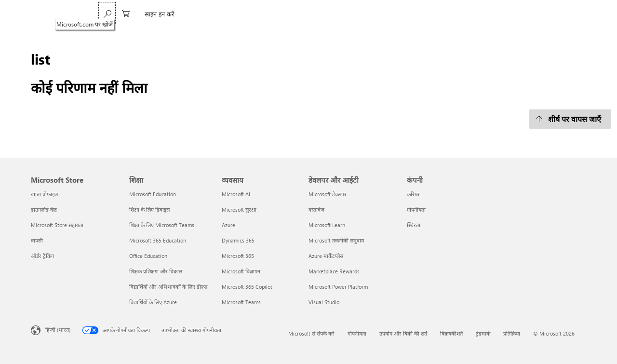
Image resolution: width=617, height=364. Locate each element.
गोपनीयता (357, 333)
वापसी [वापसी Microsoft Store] (37, 240)
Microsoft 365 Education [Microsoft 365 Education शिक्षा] (158, 240)
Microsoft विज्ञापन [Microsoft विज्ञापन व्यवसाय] (241, 271)
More (264, 14)
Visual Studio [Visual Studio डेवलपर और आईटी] (324, 302)
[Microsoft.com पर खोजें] (517, 13)
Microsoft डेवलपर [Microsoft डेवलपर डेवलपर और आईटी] (328, 194)
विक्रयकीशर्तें (451, 333)
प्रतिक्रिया (512, 333)
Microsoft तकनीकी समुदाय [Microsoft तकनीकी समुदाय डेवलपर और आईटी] (336, 240)
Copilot (112, 14)
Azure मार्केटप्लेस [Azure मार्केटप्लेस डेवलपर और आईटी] (326, 256)
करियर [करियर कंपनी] (413, 194)
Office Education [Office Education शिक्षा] (148, 256)
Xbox (208, 14)
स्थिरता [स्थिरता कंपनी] (414, 225)
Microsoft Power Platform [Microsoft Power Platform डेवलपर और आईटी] (338, 287)
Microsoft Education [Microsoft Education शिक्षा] (153, 194)
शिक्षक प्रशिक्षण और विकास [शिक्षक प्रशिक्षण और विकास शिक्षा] (156, 271)
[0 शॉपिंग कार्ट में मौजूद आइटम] (536, 13)
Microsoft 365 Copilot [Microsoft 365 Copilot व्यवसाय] (247, 287)
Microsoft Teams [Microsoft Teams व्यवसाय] (241, 302)
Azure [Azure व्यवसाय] (228, 225)
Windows (146, 14)
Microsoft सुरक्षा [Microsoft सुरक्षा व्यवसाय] (239, 209)
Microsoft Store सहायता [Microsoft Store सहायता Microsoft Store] (57, 225)
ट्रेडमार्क (483, 333)
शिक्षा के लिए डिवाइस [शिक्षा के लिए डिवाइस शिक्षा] (149, 209)
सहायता (235, 14)
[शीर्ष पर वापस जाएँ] (570, 119)
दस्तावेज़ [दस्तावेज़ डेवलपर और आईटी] (316, 209)
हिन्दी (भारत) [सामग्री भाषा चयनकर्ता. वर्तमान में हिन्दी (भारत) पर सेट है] (58, 329)
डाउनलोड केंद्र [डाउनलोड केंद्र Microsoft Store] (44, 209)
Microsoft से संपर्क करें (311, 333)
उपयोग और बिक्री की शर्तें (403, 333)
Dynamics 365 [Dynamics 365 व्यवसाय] (238, 240)
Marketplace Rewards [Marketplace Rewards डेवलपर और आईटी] (334, 271)
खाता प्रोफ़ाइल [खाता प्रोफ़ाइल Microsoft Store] (44, 194)
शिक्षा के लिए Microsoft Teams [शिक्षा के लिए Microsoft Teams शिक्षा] (162, 225)
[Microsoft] (64, 14)
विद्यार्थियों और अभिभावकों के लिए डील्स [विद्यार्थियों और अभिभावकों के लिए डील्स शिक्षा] (168, 287)
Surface (180, 14)
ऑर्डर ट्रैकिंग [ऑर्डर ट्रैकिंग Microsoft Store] (42, 256)
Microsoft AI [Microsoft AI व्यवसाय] (236, 194)
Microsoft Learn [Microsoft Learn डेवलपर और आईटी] (327, 225)
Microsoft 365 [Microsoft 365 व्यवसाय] (238, 256)
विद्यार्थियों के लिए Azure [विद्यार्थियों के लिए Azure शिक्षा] (153, 302)
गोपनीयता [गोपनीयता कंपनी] (416, 209)
